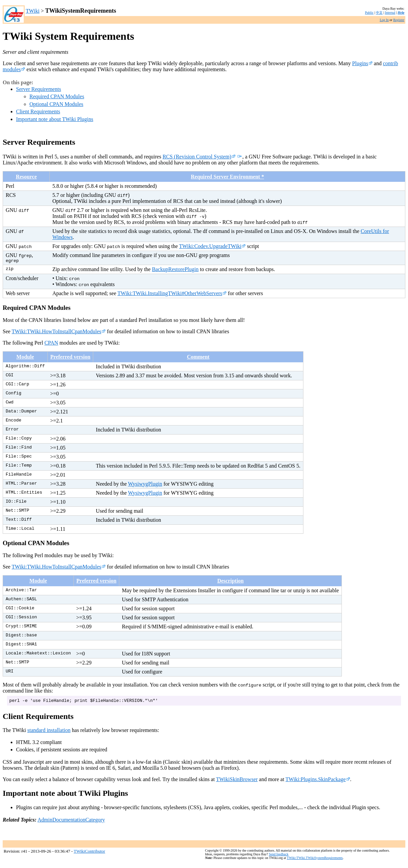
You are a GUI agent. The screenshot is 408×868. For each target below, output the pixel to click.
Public (369, 13)
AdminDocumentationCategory (71, 822)
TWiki (33, 11)
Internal (390, 13)
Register (399, 20)
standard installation (49, 732)
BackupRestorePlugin (175, 270)
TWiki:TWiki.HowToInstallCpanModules (59, 332)
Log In (384, 20)
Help (401, 13)
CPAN (51, 344)
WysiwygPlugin (145, 485)
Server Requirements (39, 89)
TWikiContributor (90, 853)
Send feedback (279, 856)
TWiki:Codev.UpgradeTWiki (213, 246)
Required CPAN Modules (57, 96)
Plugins (362, 63)
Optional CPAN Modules (56, 104)
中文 (379, 13)
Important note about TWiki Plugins (55, 119)
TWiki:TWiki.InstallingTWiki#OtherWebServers (172, 294)
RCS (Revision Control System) (199, 157)
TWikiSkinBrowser (237, 781)
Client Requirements (38, 111)
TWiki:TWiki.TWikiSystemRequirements (315, 860)
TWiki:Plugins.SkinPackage (318, 781)
